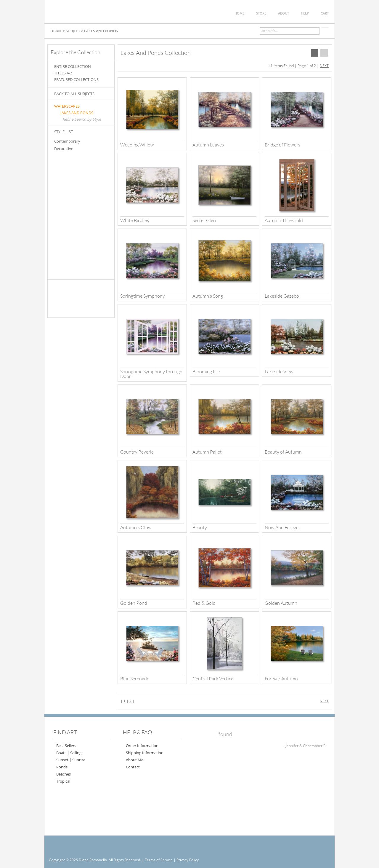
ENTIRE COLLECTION (73, 66)
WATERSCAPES (67, 106)
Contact (133, 767)
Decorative (64, 149)
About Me (135, 760)
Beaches (64, 774)
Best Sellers (66, 746)
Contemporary (67, 141)
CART (325, 13)
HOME (239, 13)
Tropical (63, 781)
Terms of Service (159, 860)
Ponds (62, 767)
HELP (305, 13)
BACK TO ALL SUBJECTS (74, 94)
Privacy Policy (188, 860)
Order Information (142, 746)
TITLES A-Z (63, 73)
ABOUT (284, 13)
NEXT (324, 66)
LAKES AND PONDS (76, 113)
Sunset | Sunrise (71, 760)
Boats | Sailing (69, 753)
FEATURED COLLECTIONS (76, 79)
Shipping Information (145, 753)
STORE (261, 13)
